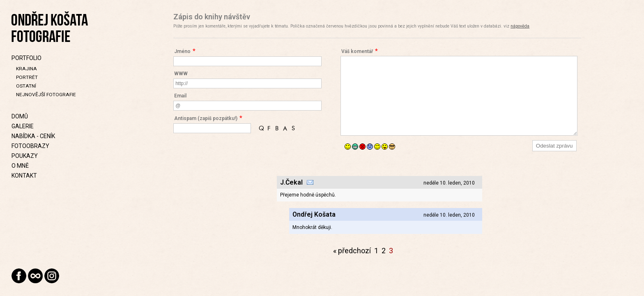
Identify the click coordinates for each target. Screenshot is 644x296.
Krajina (26, 69)
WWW (181, 74)
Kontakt (24, 176)
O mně (20, 166)
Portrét (27, 77)
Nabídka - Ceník (33, 136)
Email (180, 96)
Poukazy (25, 156)
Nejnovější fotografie (46, 95)
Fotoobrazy (30, 146)
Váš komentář (357, 51)
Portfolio (26, 58)
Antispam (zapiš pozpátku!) (206, 118)
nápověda (520, 26)
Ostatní (26, 86)
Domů (20, 116)
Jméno (182, 51)
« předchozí (352, 251)
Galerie (23, 126)
